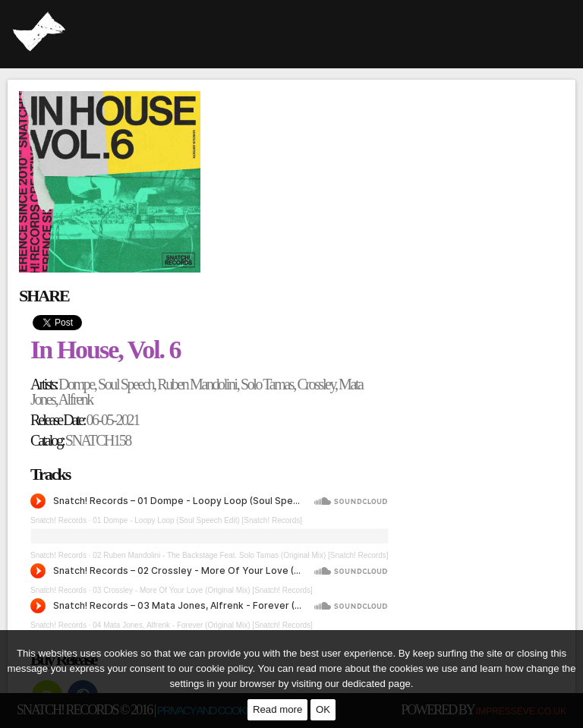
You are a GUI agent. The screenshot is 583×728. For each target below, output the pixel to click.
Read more (277, 709)
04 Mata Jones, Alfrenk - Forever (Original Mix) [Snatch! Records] (203, 625)
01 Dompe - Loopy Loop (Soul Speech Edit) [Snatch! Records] (197, 520)
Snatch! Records (58, 520)
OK (323, 709)
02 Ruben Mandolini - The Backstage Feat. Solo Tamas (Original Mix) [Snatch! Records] (240, 555)
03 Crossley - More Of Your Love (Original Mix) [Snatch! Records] (203, 590)
